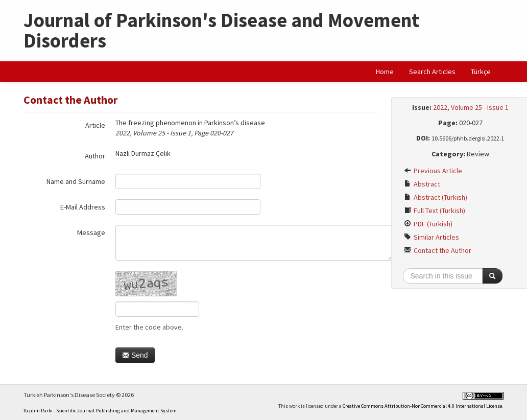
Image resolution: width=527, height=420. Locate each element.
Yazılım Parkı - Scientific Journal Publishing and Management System (100, 411)
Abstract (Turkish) (436, 197)
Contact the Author (438, 250)
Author (95, 156)
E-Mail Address (83, 207)
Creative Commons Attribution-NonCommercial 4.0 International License (422, 406)
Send (135, 355)
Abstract (422, 184)
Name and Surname (76, 181)
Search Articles (432, 72)
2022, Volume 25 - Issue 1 (471, 107)
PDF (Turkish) (428, 224)
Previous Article (433, 171)
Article (95, 125)
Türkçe (481, 72)
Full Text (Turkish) (435, 211)
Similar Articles (432, 237)
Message (91, 232)
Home (385, 72)
